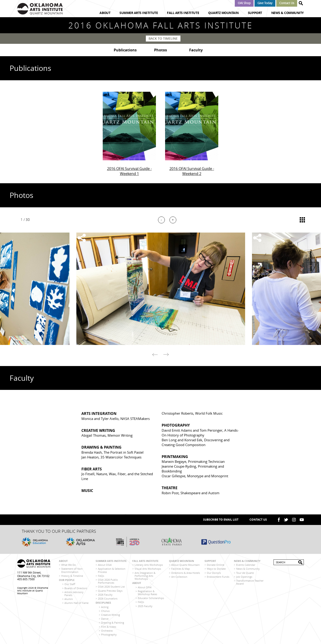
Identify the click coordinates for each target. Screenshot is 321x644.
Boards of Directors (76, 589)
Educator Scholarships (151, 599)
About (105, 13)
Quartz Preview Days (110, 591)
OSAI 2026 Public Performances (108, 582)
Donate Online (216, 565)
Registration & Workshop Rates (147, 593)
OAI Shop (244, 3)
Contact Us (287, 3)
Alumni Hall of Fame (76, 604)
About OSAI (105, 565)
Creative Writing (111, 615)
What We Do (69, 565)
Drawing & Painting (113, 623)
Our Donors (214, 573)
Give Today (265, 3)
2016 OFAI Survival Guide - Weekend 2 (192, 172)
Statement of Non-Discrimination (72, 571)
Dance (105, 619)
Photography (109, 635)
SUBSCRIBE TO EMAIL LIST (221, 520)
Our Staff (70, 585)
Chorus (105, 612)
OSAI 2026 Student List (111, 587)
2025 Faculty (145, 607)
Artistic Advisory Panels (74, 594)
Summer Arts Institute (139, 13)
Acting (105, 608)
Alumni (69, 600)
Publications (125, 50)
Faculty (196, 50)
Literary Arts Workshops (149, 565)
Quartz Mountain (223, 13)
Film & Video (109, 627)
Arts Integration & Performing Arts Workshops (145, 576)
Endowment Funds (218, 577)
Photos (160, 50)
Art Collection (179, 577)
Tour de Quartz (245, 573)
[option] (161, 289)
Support (255, 13)
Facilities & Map (181, 570)
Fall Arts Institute (183, 13)
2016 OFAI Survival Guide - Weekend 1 (129, 172)
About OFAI (145, 588)
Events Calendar (246, 565)
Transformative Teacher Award (250, 583)
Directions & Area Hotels (186, 573)
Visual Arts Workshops (148, 570)
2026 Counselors (108, 599)
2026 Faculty (105, 595)
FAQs (101, 576)
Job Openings (244, 577)
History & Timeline (72, 576)
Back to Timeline (163, 38)
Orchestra (107, 631)
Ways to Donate (216, 570)
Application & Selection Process (112, 571)
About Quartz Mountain (185, 565)
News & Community (288, 13)
